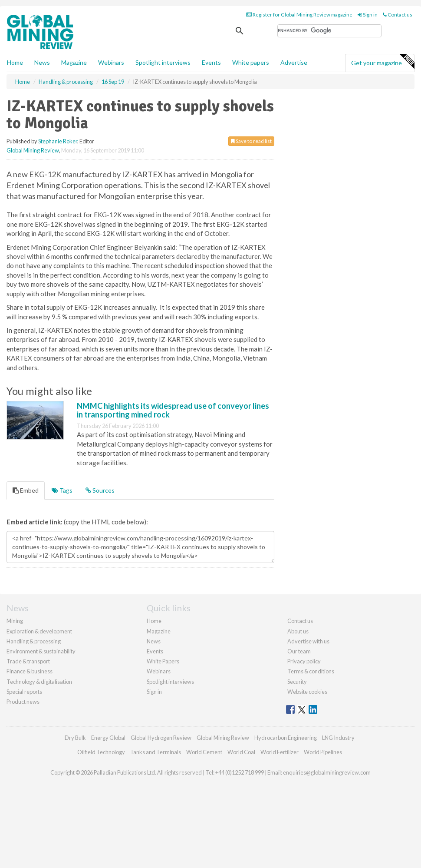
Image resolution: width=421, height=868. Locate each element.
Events (211, 62)
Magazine (74, 62)
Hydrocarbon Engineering (286, 738)
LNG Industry (338, 738)
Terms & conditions (311, 671)
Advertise (294, 62)
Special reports (24, 692)
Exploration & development (39, 631)
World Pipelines (323, 752)
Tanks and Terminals (156, 752)
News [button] (42, 62)
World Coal (241, 752)
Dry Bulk (75, 738)
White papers (251, 62)
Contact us (398, 15)
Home (15, 62)
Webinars (111, 62)
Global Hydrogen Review (161, 738)
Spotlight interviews (163, 62)
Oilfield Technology (101, 752)
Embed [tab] (26, 490)
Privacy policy (304, 661)
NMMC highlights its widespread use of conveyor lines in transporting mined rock (173, 410)
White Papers (163, 661)
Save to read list (251, 141)
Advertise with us (308, 641)
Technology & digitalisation (39, 682)
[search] (329, 31)
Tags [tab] (62, 490)
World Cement (204, 752)
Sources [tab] (100, 490)
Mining (15, 621)
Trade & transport (28, 661)
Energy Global (108, 738)
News (154, 641)
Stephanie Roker (58, 141)
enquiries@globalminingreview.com (327, 772)
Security (297, 682)
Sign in (368, 15)
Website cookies (307, 692)
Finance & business (30, 671)
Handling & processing (34, 641)
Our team (299, 651)
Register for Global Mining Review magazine (299, 15)
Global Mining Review (33, 150)
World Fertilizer (280, 752)
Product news (23, 702)
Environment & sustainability (41, 651)
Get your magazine (383, 62)
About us (298, 631)
